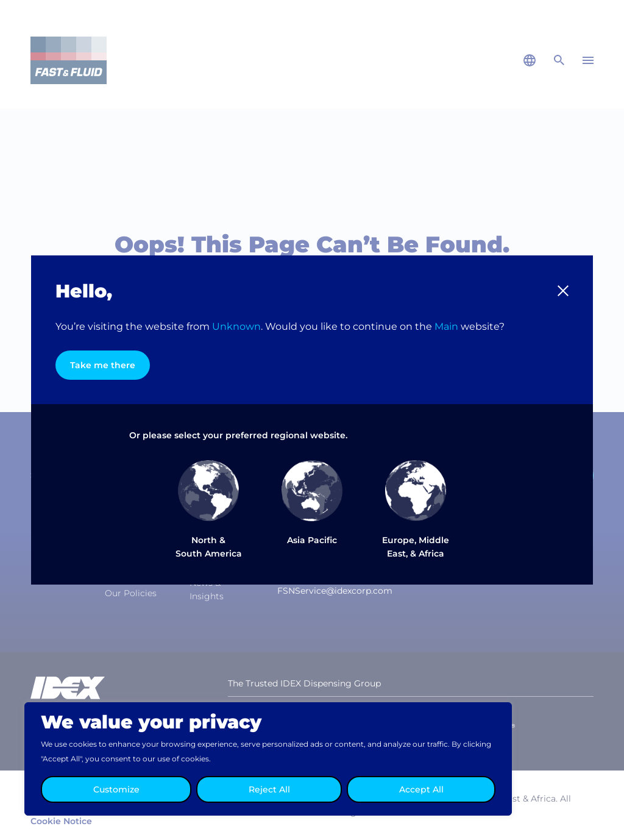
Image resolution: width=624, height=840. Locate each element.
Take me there (103, 365)
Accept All (421, 789)
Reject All (269, 789)
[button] (563, 291)
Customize (116, 789)
